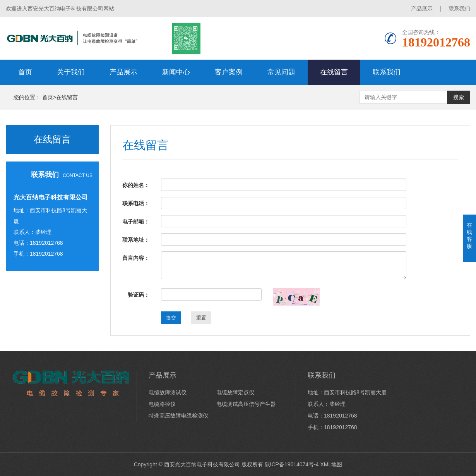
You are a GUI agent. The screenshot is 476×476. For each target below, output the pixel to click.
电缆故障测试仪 (168, 392)
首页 (25, 72)
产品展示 (422, 9)
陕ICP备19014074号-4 (292, 464)
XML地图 (331, 464)
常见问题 (281, 72)
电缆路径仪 (162, 404)
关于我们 (71, 72)
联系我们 (459, 9)
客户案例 (229, 72)
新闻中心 (176, 72)
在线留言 (334, 72)
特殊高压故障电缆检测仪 (178, 416)
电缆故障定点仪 (235, 392)
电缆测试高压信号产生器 (246, 404)
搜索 (459, 97)
